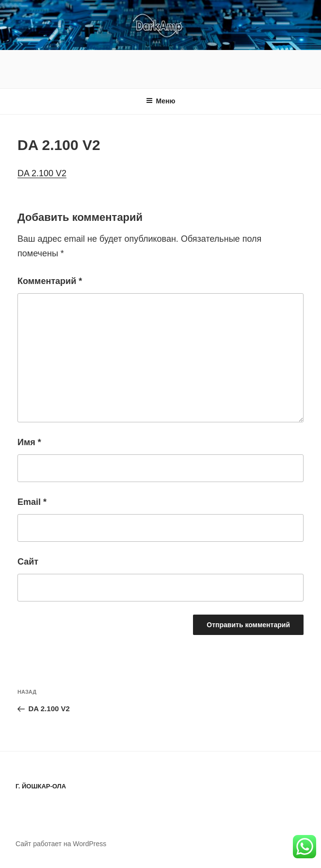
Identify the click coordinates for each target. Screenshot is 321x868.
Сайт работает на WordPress (61, 844)
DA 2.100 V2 (42, 173)
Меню (161, 101)
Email (32, 502)
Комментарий (50, 281)
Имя (29, 442)
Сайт (28, 562)
